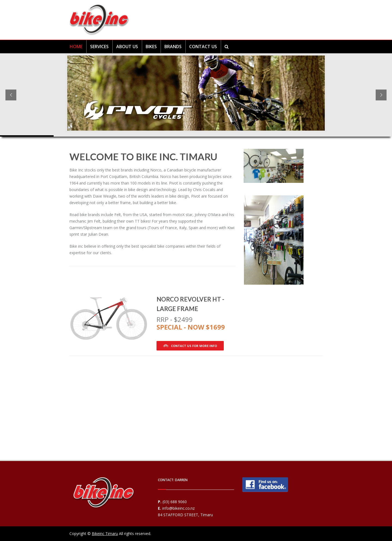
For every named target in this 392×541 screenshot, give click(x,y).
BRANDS (173, 47)
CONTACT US (203, 47)
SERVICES (99, 47)
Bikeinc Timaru (105, 534)
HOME (76, 47)
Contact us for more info (190, 346)
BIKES (151, 47)
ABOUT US (127, 47)
